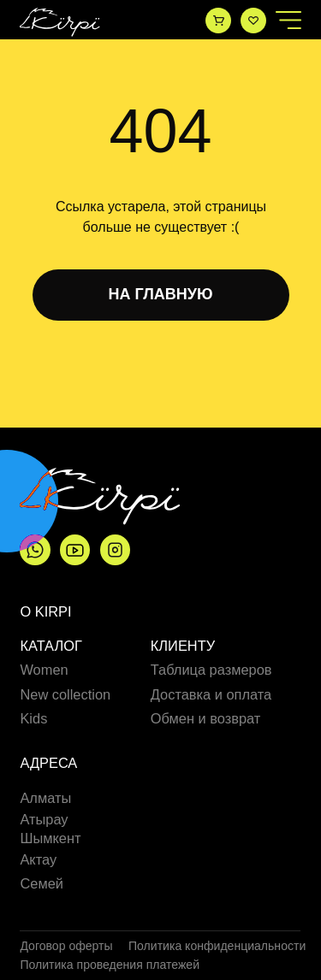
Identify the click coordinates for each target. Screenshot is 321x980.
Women (44, 670)
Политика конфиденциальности (217, 946)
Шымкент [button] (50, 838)
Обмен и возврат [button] (206, 718)
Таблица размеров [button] (211, 670)
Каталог (51, 646)
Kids (33, 719)
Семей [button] (42, 883)
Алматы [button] (45, 798)
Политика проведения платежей (110, 965)
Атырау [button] (44, 819)
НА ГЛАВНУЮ (160, 294)
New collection (65, 695)
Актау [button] (38, 859)
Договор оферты (66, 946)
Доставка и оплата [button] (211, 694)
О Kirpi (45, 611)
